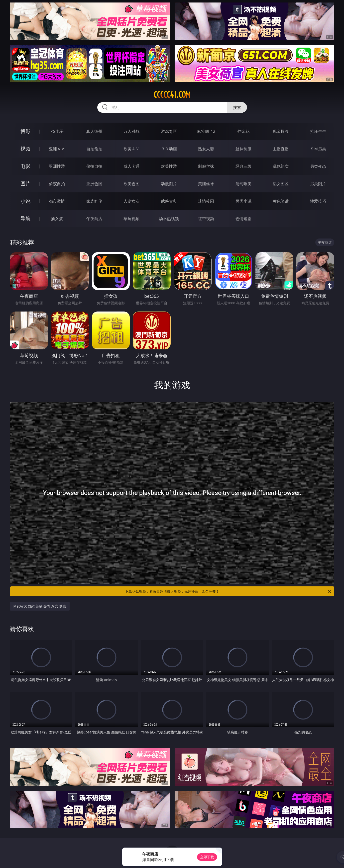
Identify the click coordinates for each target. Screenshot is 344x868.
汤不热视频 (169, 219)
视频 (25, 149)
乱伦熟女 (281, 166)
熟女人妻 (206, 149)
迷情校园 (206, 201)
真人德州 (94, 131)
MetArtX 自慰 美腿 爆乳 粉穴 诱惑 (40, 606)
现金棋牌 (281, 131)
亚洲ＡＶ (57, 149)
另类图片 (318, 184)
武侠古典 (169, 201)
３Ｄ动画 (169, 149)
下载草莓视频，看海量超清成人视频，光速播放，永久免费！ (228, 591)
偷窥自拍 (57, 184)
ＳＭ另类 (318, 149)
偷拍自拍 (94, 166)
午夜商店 (94, 219)
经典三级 (243, 166)
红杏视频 (206, 219)
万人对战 (131, 131)
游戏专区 (169, 131)
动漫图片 (169, 184)
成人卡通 (131, 166)
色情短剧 (243, 219)
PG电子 (57, 131)
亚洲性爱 (57, 166)
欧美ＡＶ (131, 149)
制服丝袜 (206, 166)
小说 (25, 201)
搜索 (237, 107)
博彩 (25, 131)
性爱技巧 (318, 201)
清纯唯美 (243, 184)
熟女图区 (281, 184)
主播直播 (281, 149)
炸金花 (243, 131)
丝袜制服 (243, 149)
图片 (25, 184)
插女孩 (57, 219)
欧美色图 (131, 184)
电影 (25, 166)
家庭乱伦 (94, 201)
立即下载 (207, 857)
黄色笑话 (281, 201)
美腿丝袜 (206, 184)
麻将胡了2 (206, 131)
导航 (25, 218)
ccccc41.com (172, 95)
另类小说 (243, 201)
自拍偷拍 (94, 149)
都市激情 (57, 201)
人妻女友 (131, 201)
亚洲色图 (94, 184)
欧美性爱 (169, 166)
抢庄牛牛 (318, 131)
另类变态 (318, 166)
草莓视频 (131, 219)
